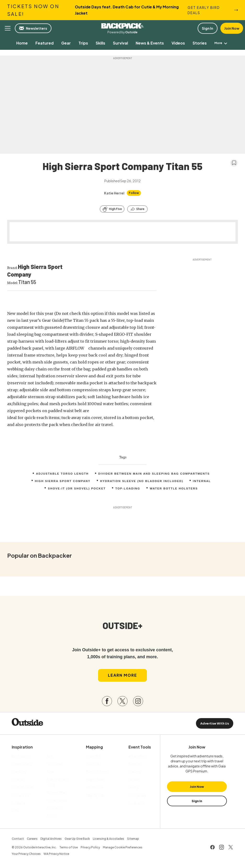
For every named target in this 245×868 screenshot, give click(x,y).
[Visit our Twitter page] (122, 702)
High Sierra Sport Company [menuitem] (62, 481)
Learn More (122, 677)
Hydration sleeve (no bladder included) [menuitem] (142, 481)
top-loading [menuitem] (128, 488)
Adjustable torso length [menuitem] (61, 474)
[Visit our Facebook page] (107, 702)
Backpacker (122, 26)
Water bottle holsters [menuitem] (174, 488)
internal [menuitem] (203, 481)
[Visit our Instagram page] (138, 702)
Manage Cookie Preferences (123, 848)
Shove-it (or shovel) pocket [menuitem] (76, 488)
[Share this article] (137, 209)
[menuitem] (18, 43)
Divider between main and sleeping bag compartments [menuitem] (155, 474)
